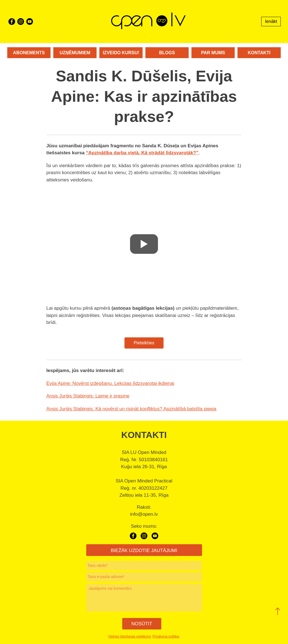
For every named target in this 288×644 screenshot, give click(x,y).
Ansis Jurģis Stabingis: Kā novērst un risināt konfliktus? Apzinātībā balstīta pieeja (131, 409)
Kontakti (259, 53)
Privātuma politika (166, 636)
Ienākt (271, 21)
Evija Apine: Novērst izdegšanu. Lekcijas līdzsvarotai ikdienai (110, 383)
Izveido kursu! (121, 53)
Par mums (213, 53)
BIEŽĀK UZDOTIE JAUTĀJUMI (144, 551)
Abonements (29, 53)
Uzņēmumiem (75, 53)
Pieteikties (144, 343)
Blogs (167, 53)
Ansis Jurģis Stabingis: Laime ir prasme (88, 396)
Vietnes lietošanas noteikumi (129, 636)
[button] (278, 611)
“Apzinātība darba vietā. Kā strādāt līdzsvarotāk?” (142, 153)
